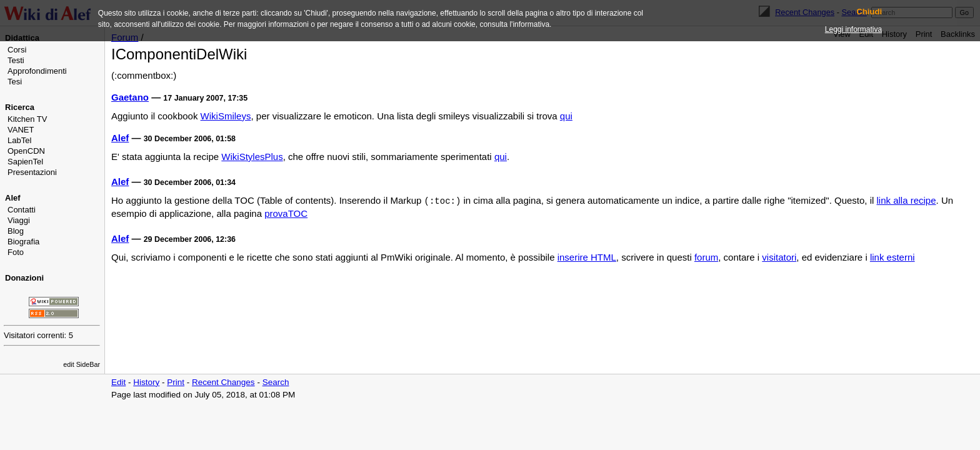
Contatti (22, 210)
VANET (21, 130)
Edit (118, 382)
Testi (16, 60)
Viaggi (19, 220)
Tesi (15, 82)
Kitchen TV (27, 119)
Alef (13, 198)
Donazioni (24, 278)
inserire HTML (587, 257)
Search (276, 382)
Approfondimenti (37, 71)
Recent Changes (223, 382)
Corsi (17, 50)
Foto (16, 252)
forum (706, 257)
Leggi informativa (853, 29)
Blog (16, 231)
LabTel (19, 140)
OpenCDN (26, 151)
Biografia (23, 242)
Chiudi (869, 12)
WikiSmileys (226, 116)
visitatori (779, 257)
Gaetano (130, 97)
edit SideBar (82, 364)
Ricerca (20, 107)
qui (566, 116)
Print (176, 382)
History (146, 382)
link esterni (892, 257)
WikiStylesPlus (252, 157)
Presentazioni (32, 172)
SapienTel (25, 162)
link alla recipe (907, 200)
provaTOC (286, 213)
